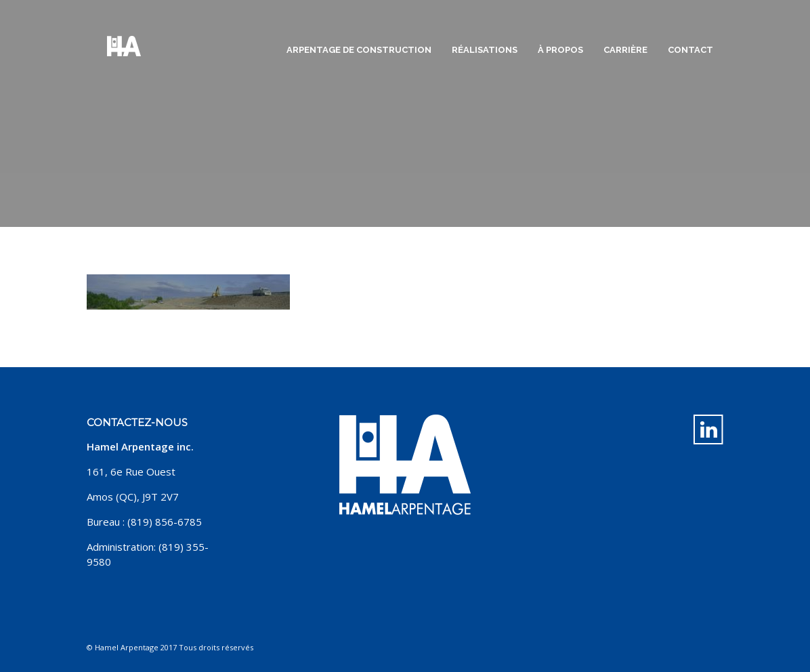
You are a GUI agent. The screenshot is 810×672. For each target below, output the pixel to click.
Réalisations (485, 50)
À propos (560, 50)
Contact (690, 50)
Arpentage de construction (359, 50)
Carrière (625, 50)
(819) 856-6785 (165, 522)
